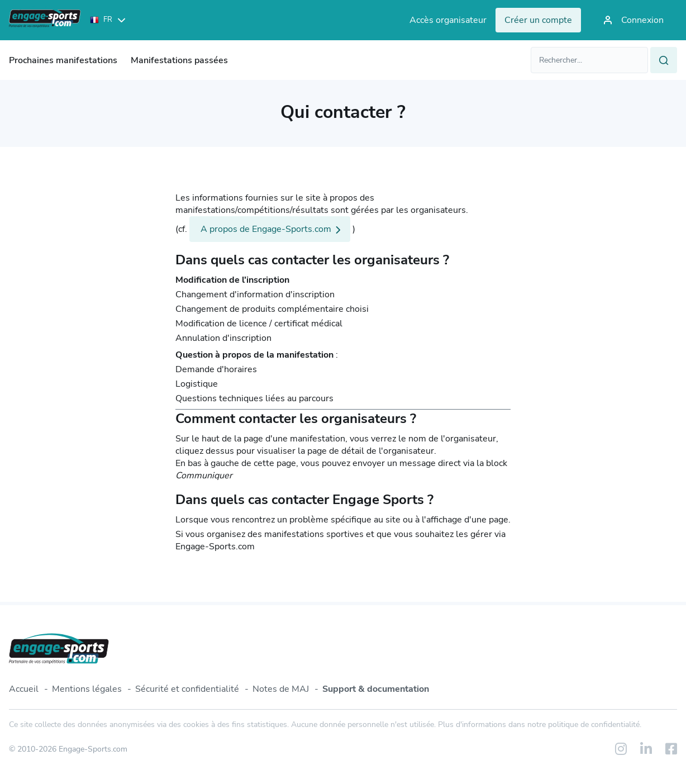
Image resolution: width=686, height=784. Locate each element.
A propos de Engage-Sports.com (266, 229)
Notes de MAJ (281, 689)
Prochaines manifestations (63, 60)
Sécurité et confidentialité (187, 689)
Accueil (24, 689)
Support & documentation (376, 689)
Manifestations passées (179, 60)
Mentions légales (87, 689)
